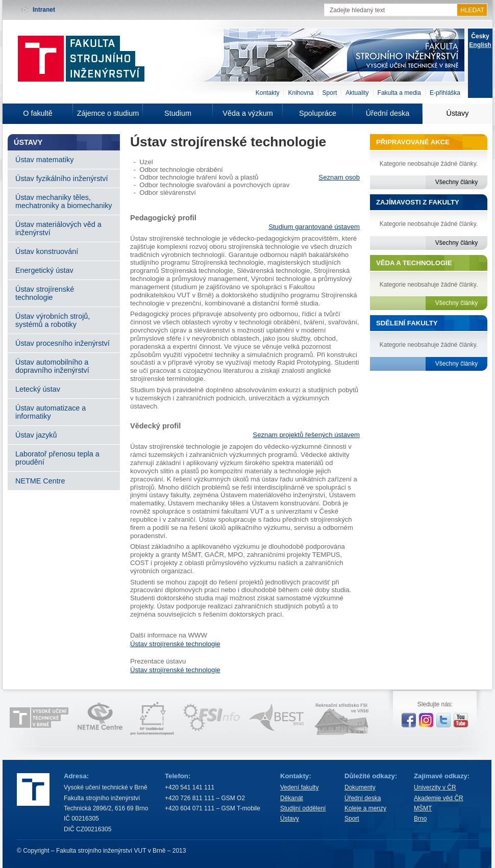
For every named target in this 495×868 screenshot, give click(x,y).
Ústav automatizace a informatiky (51, 412)
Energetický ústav (44, 270)
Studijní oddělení (303, 808)
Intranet (44, 10)
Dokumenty (360, 787)
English (480, 45)
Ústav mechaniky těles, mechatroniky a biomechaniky (64, 201)
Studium (178, 113)
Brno (420, 819)
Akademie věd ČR (439, 798)
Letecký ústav (38, 389)
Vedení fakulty (299, 787)
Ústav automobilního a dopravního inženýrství (52, 366)
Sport (330, 93)
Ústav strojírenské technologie (45, 293)
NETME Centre (40, 481)
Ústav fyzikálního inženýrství (62, 178)
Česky (480, 36)
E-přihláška (445, 93)
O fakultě (38, 113)
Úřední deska (388, 113)
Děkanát (292, 798)
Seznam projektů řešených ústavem (306, 435)
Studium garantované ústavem (314, 227)
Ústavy (458, 113)
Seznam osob (339, 177)
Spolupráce (318, 113)
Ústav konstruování (47, 251)
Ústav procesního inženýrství (63, 343)
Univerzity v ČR (435, 787)
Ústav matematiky (44, 160)
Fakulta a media (399, 93)
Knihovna (301, 93)
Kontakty (268, 93)
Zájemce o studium (108, 113)
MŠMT (423, 808)
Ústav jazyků (36, 435)
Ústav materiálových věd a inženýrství (58, 228)
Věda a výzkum (247, 113)
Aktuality (357, 93)
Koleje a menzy (365, 808)
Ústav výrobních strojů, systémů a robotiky (53, 320)
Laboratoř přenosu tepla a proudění (57, 458)
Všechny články (456, 182)
